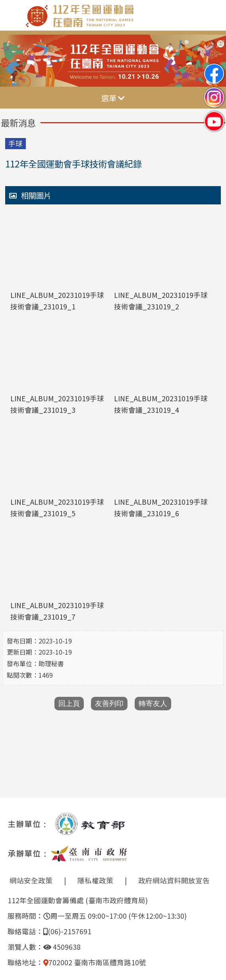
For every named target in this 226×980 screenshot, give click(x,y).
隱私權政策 (95, 880)
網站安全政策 (31, 880)
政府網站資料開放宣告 (174, 880)
